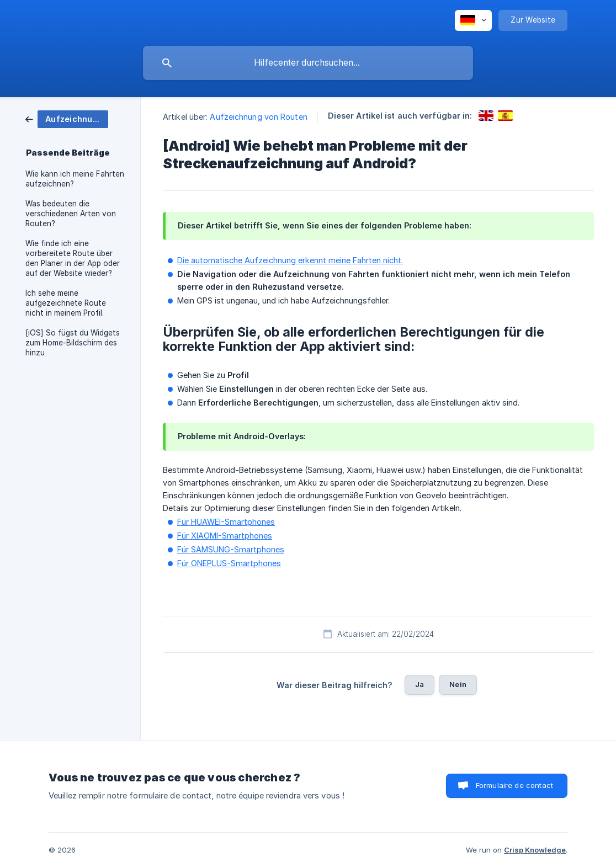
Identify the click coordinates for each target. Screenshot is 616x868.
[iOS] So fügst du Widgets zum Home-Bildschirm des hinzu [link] (73, 343)
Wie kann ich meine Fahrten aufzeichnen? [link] (75, 179)
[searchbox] (308, 63)
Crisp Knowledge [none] (535, 850)
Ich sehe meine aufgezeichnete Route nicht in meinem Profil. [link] (66, 303)
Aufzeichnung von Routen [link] (258, 117)
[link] (67, 118)
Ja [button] (419, 684)
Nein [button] (458, 684)
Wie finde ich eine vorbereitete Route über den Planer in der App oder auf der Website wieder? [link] (73, 258)
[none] (473, 20)
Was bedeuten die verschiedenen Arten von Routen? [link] (71, 214)
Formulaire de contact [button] (514, 785)
